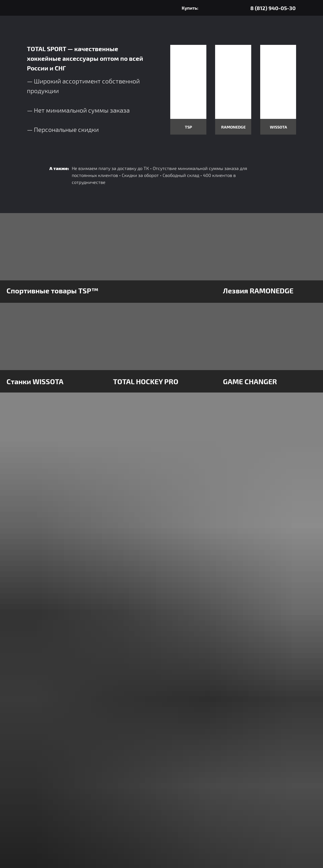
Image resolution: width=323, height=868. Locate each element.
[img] (244, 8)
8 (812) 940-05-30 (273, 8)
